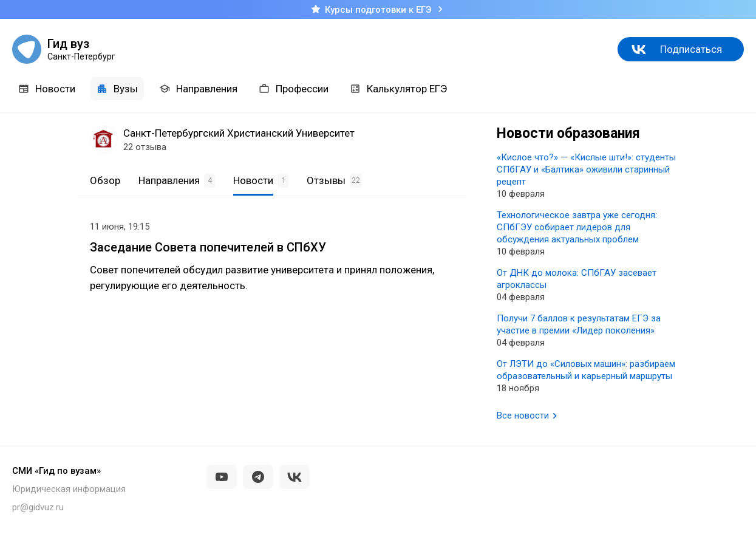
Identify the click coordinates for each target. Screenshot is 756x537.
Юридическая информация (69, 489)
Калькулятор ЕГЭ (398, 89)
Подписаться (691, 49)
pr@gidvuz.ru (38, 507)
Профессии (294, 89)
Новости (47, 89)
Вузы (117, 89)
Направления (198, 89)
